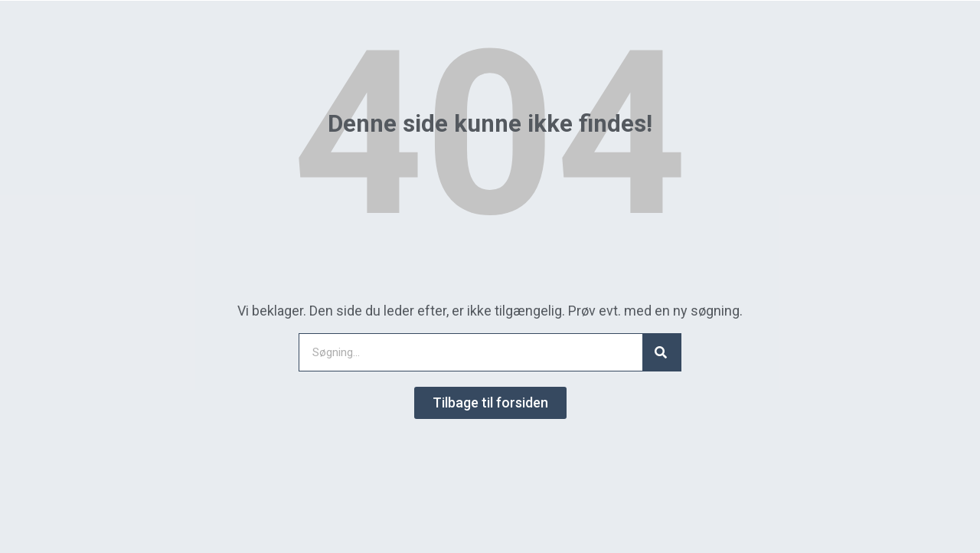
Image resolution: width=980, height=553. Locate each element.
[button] (490, 403)
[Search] (661, 352)
